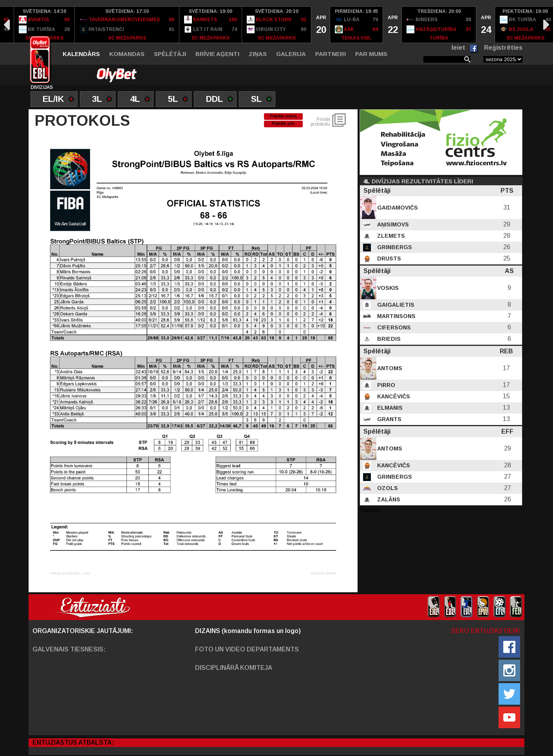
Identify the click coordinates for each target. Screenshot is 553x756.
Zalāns (388, 499)
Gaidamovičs (397, 208)
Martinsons (396, 316)
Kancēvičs (393, 396)
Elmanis (389, 408)
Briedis (388, 339)
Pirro (385, 385)
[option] (44, 25)
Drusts (388, 259)
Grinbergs (394, 247)
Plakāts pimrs (283, 116)
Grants (389, 419)
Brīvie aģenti (217, 54)
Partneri (331, 54)
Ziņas (258, 54)
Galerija (291, 54)
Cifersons (393, 327)
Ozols (387, 488)
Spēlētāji (170, 54)
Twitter (370, 510)
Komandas (127, 54)
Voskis (387, 288)
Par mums (371, 54)
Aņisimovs (392, 224)
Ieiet (458, 48)
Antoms (389, 368)
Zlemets (390, 236)
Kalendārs (81, 54)
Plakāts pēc (283, 124)
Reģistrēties (503, 48)
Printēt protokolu (320, 122)
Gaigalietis (395, 305)
